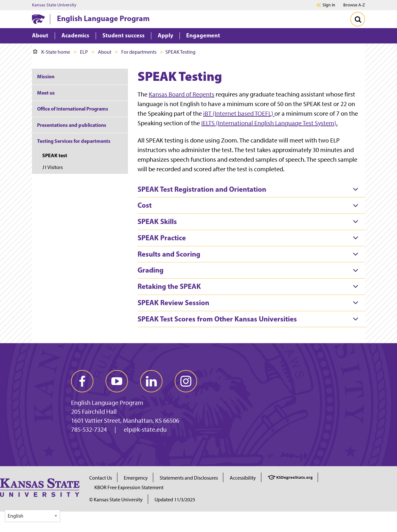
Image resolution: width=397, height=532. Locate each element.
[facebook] (82, 381)
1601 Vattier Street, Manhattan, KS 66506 (125, 420)
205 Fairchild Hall (94, 412)
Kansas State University (54, 5)
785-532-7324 (89, 429)
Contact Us (101, 478)
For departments (139, 52)
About (105, 52)
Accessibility (243, 478)
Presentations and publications (72, 125)
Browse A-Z (354, 5)
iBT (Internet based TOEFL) (239, 113)
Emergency (136, 478)
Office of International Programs (73, 109)
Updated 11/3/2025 (175, 500)
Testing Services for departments (74, 141)
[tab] (251, 189)
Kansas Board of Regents (182, 94)
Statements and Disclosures (189, 478)
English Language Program (103, 18)
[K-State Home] (38, 19)
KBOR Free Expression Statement (129, 487)
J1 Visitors (52, 167)
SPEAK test (55, 155)
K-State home (52, 52)
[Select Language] (32, 516)
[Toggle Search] (358, 19)
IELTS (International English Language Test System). (269, 123)
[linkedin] (151, 381)
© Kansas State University (116, 500)
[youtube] (117, 381)
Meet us (46, 93)
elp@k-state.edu (145, 429)
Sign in (329, 5)
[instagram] (186, 381)
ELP (84, 52)
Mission (46, 76)
